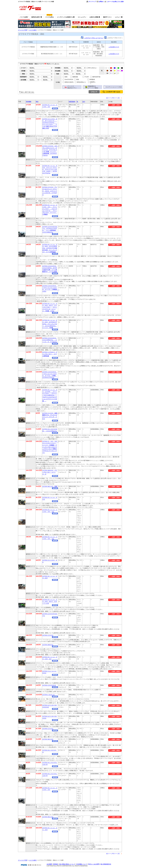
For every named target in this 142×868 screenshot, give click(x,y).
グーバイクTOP (23, 30)
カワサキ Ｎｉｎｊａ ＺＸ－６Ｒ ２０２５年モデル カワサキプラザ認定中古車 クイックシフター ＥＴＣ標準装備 (50, 248)
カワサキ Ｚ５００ (48, 729)
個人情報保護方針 (106, 864)
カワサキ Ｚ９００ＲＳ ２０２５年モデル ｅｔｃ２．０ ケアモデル (50, 340)
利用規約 (56, 864)
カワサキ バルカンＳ (48, 695)
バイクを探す (33, 30)
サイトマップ (92, 2)
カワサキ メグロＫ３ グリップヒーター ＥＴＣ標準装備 (50, 354)
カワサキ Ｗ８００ (48, 645)
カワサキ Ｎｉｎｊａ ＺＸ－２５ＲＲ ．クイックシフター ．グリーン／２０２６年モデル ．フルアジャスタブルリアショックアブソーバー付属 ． (50, 395)
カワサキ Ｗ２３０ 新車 (50, 486)
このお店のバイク (114, 47)
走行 (84, 102)
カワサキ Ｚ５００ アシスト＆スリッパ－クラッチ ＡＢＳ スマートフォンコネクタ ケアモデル (50, 191)
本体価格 (29, 102)
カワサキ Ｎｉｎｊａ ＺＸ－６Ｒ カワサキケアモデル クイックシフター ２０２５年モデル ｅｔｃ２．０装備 (50, 324)
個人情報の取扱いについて (67, 864)
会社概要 (49, 864)
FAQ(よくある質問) (94, 864)
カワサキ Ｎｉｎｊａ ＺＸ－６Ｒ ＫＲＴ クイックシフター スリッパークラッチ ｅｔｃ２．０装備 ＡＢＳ (50, 307)
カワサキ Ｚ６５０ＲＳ (49, 685)
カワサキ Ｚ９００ (48, 635)
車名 (37, 102)
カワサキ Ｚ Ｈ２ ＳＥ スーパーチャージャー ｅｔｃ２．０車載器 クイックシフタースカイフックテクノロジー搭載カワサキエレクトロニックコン (50, 447)
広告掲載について (82, 864)
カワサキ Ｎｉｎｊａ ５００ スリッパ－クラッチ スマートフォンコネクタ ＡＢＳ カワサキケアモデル (50, 169)
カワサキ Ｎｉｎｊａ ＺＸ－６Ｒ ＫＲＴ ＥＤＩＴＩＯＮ (50, 601)
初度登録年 (72, 102)
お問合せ (101, 2)
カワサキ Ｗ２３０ (48, 739)
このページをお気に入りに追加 (115, 2)
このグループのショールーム (94, 38)
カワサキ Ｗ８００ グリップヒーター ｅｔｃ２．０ (50, 472)
